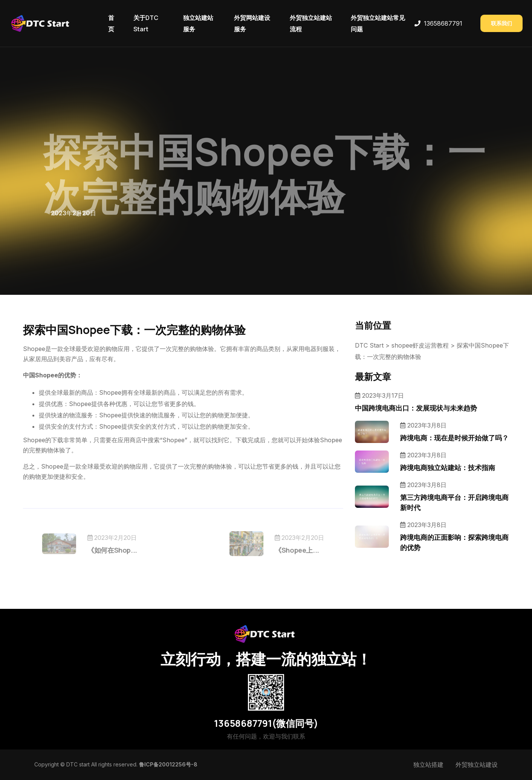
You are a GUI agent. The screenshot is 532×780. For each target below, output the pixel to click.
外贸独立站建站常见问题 (378, 23)
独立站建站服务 (198, 23)
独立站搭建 (428, 765)
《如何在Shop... (122, 550)
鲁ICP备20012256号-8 (168, 764)
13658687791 (443, 23)
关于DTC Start (146, 23)
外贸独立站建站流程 (311, 23)
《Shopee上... (287, 550)
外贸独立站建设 (477, 765)
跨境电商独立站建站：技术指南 (448, 467)
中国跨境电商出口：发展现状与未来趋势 (416, 408)
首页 (111, 23)
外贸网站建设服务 (252, 23)
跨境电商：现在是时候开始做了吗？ (454, 438)
